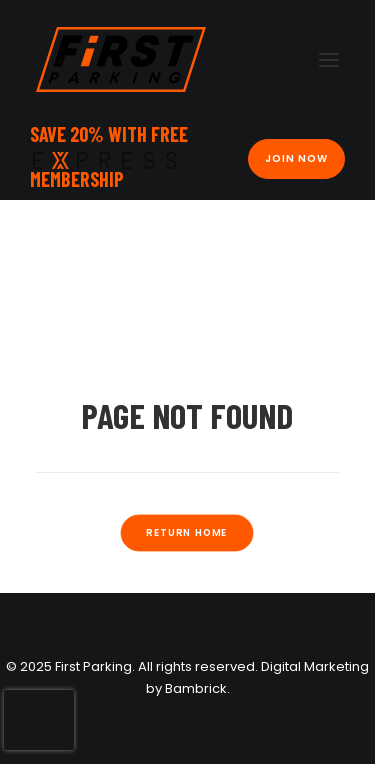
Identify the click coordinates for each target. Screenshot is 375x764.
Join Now (296, 158)
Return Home (188, 532)
